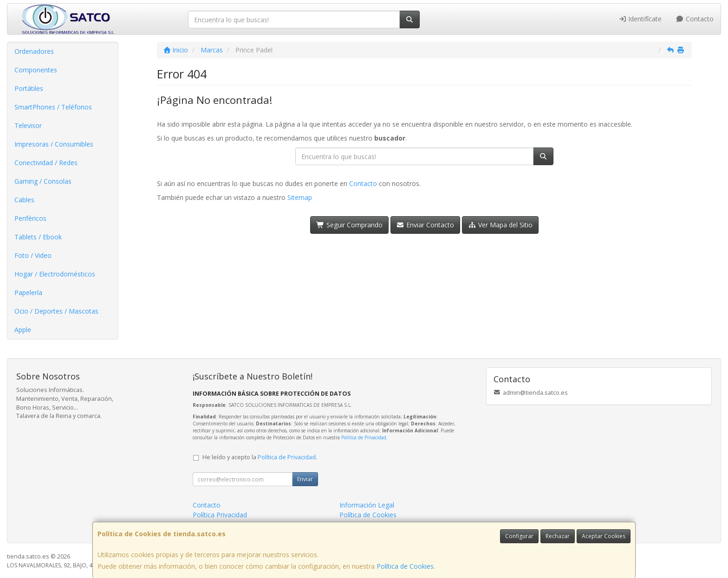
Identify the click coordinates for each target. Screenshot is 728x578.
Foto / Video (33, 255)
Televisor (28, 125)
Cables (24, 200)
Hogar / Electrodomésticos (55, 274)
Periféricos (30, 218)
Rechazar (558, 536)
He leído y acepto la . (260, 457)
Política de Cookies (405, 566)
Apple (23, 330)
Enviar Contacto (426, 225)
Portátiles (29, 88)
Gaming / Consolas (43, 181)
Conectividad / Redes (46, 163)
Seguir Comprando (349, 225)
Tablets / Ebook (38, 237)
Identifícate (640, 19)
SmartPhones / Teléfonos (53, 107)
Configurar (519, 536)
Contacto (695, 19)
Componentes (36, 70)
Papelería (28, 292)
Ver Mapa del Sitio (500, 225)
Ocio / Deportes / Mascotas (56, 311)
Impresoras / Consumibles (54, 144)
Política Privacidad (220, 515)
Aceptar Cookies (604, 536)
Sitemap (300, 197)
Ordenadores (34, 51)
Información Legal (367, 505)
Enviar (305, 479)
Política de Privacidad (364, 437)
